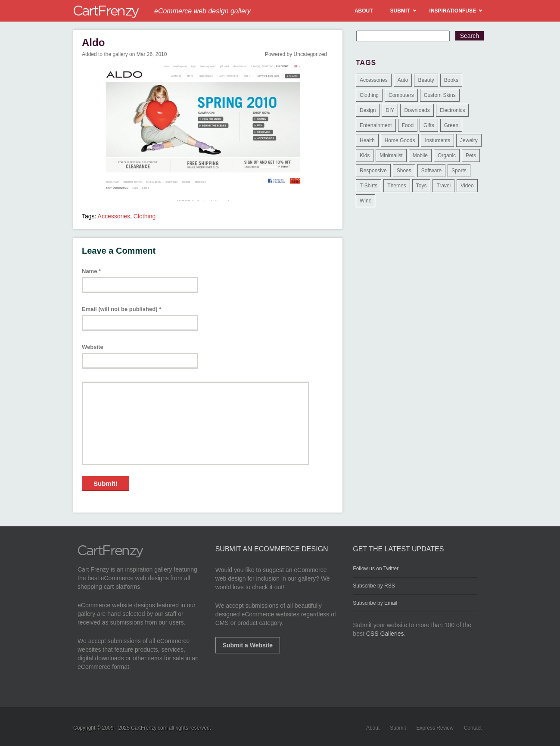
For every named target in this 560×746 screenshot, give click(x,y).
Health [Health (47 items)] (367, 140)
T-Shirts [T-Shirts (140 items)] (369, 186)
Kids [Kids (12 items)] (365, 155)
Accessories (114, 216)
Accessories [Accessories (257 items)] (374, 80)
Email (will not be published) (121, 309)
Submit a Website (248, 645)
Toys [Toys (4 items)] (422, 186)
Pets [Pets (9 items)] (471, 155)
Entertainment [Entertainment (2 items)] (376, 125)
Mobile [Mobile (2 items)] (420, 155)
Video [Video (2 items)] (467, 186)
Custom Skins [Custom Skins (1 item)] (440, 95)
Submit (398, 728)
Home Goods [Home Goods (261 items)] (400, 140)
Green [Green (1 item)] (451, 125)
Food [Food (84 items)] (408, 125)
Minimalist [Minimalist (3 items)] (391, 155)
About (373, 728)
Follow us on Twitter (376, 569)
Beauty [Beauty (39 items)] (426, 80)
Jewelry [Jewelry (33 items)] (469, 140)
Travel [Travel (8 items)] (443, 186)
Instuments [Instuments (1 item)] (437, 140)
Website (93, 347)
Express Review (435, 728)
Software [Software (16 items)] (431, 171)
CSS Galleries (385, 634)
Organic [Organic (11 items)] (447, 155)
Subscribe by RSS (374, 586)
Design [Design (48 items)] (368, 110)
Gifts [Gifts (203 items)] (429, 125)
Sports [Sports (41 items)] (459, 171)
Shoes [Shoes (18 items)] (404, 171)
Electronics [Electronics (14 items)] (453, 110)
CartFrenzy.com (149, 728)
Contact (473, 728)
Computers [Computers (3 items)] (401, 95)
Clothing (145, 216)
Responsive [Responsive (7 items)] (373, 171)
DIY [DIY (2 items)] (390, 110)
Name (91, 271)
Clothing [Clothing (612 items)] (369, 95)
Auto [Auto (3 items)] (403, 80)
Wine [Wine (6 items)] (366, 201)
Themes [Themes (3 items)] (397, 186)
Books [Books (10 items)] (451, 80)
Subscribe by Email (375, 603)
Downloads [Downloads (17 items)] (417, 110)
